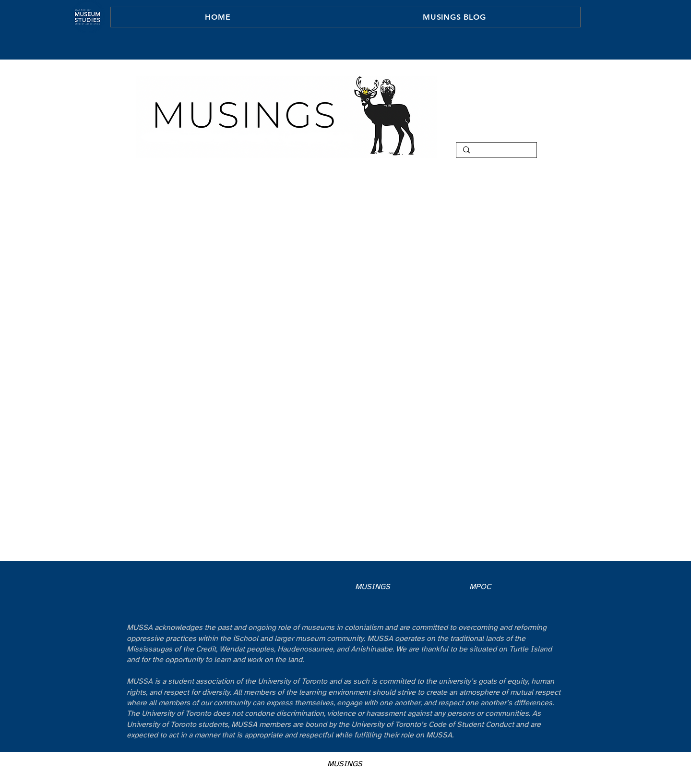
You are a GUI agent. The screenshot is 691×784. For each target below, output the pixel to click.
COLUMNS (489, 110)
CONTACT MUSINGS (489, 135)
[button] (454, 17)
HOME (489, 85)
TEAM (489, 123)
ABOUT (489, 98)
